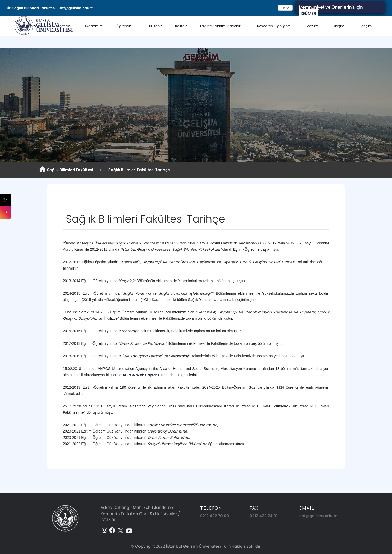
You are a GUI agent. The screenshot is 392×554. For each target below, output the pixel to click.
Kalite (180, 26)
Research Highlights (274, 26)
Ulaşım (338, 26)
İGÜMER (308, 13)
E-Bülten (153, 26)
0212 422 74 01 (264, 516)
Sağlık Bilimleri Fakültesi (66, 170)
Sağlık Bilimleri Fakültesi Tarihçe (138, 170)
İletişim (366, 26)
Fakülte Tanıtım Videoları (221, 26)
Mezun (312, 26)
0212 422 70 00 (215, 516)
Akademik (93, 26)
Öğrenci (123, 26)
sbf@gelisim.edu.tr (318, 516)
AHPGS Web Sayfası (141, 375)
